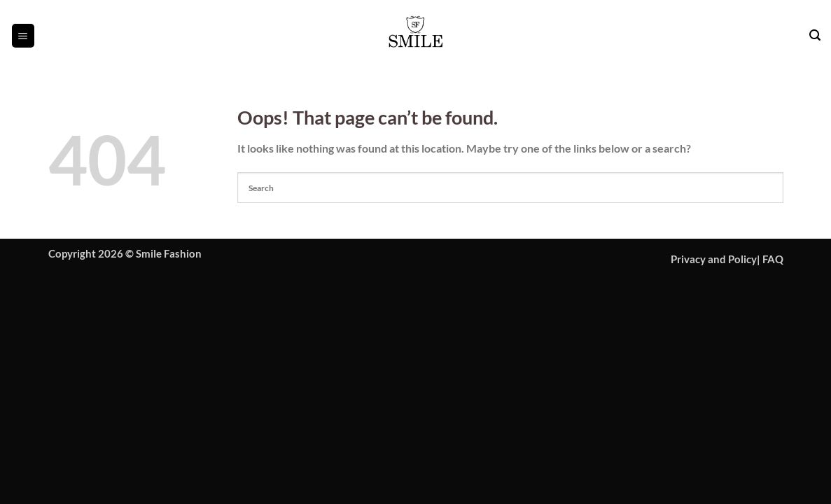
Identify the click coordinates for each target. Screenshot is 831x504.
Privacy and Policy (714, 259)
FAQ (773, 259)
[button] (23, 35)
